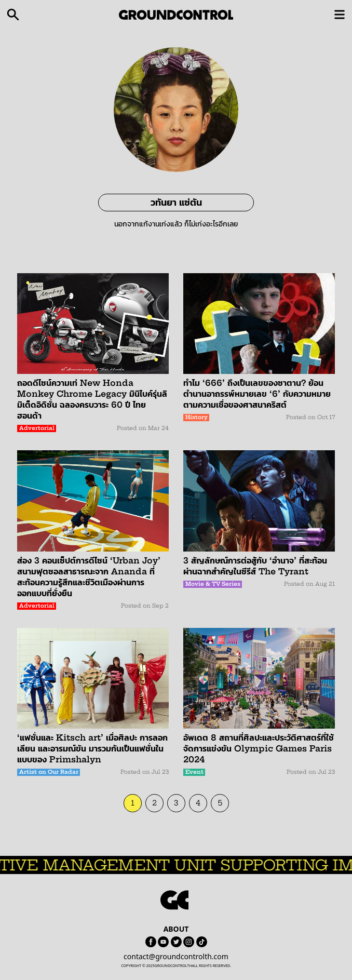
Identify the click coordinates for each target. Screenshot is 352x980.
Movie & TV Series (213, 584)
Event (194, 772)
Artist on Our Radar (49, 772)
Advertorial (37, 428)
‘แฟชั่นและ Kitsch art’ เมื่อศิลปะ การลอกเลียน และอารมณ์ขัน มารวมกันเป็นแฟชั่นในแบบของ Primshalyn (92, 748)
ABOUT (176, 929)
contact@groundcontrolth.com (176, 956)
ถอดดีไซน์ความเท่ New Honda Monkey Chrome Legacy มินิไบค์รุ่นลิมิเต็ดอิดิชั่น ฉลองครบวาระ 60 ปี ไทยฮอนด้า (92, 399)
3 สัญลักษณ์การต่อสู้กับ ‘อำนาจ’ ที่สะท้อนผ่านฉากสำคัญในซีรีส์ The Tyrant (255, 566)
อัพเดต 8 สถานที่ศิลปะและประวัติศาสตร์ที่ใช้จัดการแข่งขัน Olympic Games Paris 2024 (259, 748)
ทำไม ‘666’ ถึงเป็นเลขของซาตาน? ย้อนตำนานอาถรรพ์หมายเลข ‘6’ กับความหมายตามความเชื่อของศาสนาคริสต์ (257, 394)
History (197, 417)
